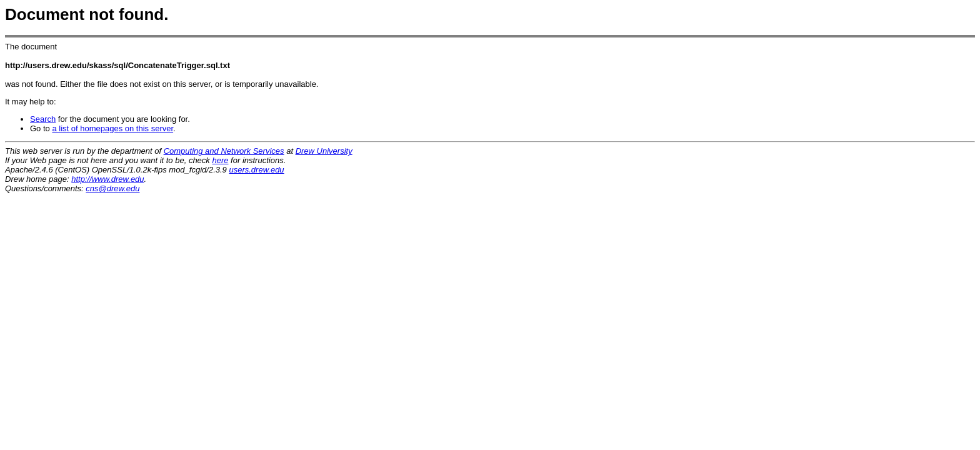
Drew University (324, 151)
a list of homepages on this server (112, 128)
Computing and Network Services (224, 151)
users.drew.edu (256, 170)
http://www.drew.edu (107, 179)
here (220, 160)
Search (43, 119)
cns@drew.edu (112, 188)
